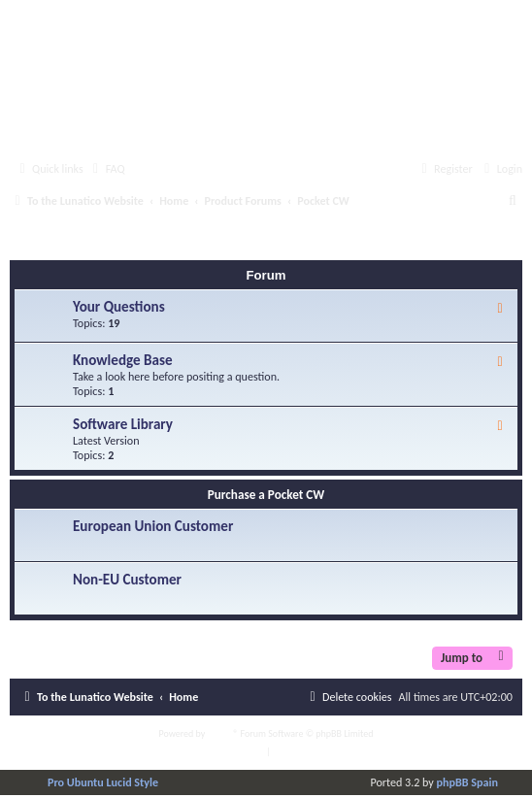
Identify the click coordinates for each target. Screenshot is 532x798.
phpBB (221, 733)
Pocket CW (61, 242)
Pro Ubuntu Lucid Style (103, 782)
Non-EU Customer (127, 580)
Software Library (123, 424)
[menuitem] (107, 169)
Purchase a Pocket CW (266, 495)
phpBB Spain (467, 782)
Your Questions (119, 307)
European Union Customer (153, 526)
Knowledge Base (123, 360)
